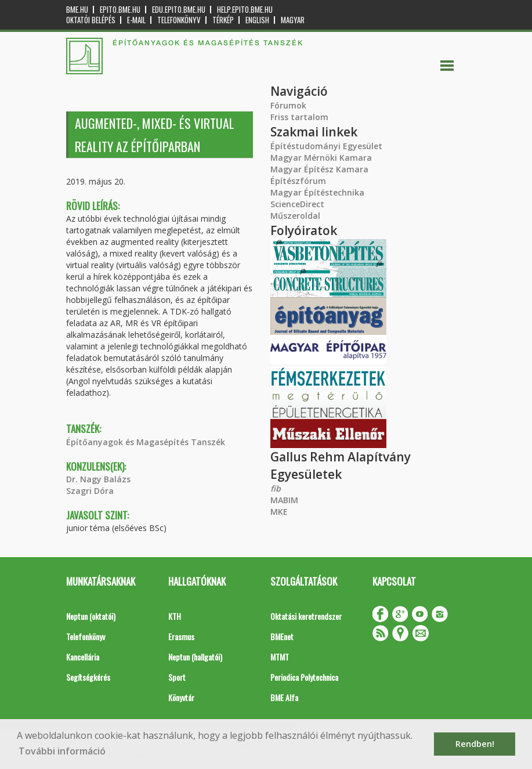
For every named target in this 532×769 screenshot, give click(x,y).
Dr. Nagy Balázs (98, 479)
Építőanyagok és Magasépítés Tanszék (146, 442)
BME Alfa (284, 697)
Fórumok (288, 105)
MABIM (284, 500)
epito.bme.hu (120, 10)
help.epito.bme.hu (245, 10)
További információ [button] (62, 751)
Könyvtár (181, 697)
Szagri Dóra (90, 491)
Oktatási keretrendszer (306, 616)
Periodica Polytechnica (304, 677)
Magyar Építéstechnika (317, 192)
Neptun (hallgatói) (195, 657)
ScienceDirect (297, 204)
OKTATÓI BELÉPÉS (91, 20)
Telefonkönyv (179, 20)
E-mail (136, 20)
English (257, 20)
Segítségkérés (88, 677)
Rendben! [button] (475, 744)
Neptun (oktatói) (91, 616)
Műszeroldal (295, 216)
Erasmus (181, 636)
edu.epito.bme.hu (179, 10)
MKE (279, 512)
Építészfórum (298, 181)
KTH (175, 616)
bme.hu (77, 10)
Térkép (223, 20)
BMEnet (282, 636)
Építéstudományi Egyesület (326, 146)
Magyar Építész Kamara (319, 169)
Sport (177, 677)
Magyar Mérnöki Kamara (321, 158)
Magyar (293, 20)
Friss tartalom (299, 117)
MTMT (280, 657)
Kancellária (83, 657)
